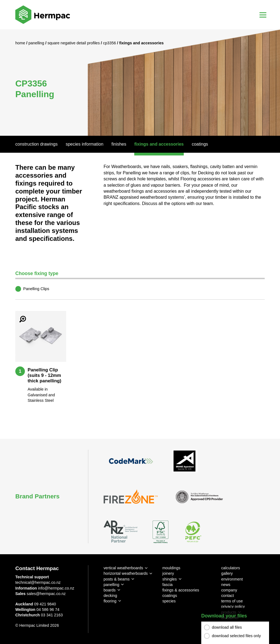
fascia (168, 585)
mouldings (171, 568)
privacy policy (233, 607)
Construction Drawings (37, 144)
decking (110, 596)
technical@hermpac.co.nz (38, 582)
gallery (227, 573)
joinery (168, 573)
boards (110, 590)
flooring (110, 601)
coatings (170, 596)
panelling (112, 585)
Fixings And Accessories (159, 144)
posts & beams (117, 579)
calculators (231, 568)
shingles (170, 579)
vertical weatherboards (123, 568)
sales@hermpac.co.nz (46, 594)
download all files (227, 627)
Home (21, 43)
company (229, 590)
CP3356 (110, 43)
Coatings (200, 144)
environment (232, 579)
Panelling (37, 43)
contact (227, 596)
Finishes (119, 144)
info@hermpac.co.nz (56, 588)
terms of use (232, 601)
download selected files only (236, 636)
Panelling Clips (36, 289)
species (169, 601)
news (226, 585)
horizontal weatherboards (126, 573)
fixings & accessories (181, 590)
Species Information (84, 144)
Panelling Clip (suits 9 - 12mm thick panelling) (44, 375)
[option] (140, 83)
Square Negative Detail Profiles (74, 43)
